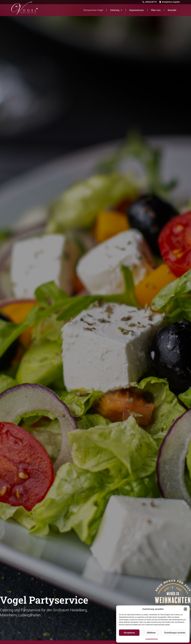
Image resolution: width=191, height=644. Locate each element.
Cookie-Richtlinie (152, 639)
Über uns (156, 10)
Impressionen (137, 10)
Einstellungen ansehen (175, 633)
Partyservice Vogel (93, 10)
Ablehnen (151, 633)
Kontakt (172, 10)
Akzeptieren (129, 633)
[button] (185, 609)
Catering (116, 10)
